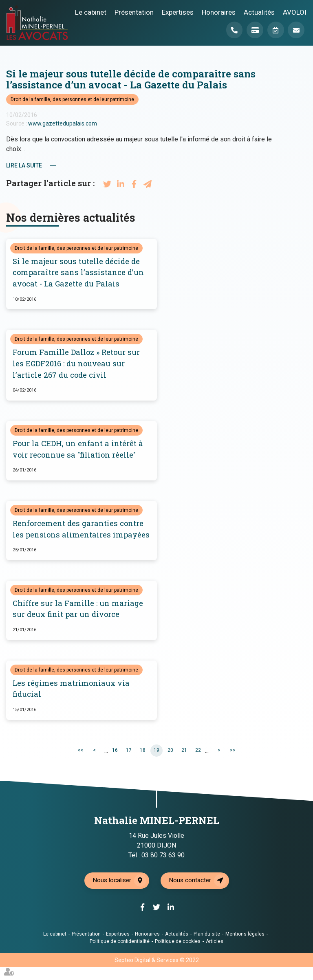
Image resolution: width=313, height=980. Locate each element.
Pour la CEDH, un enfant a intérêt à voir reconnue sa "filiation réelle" (79, 450)
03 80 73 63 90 (163, 868)
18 (143, 764)
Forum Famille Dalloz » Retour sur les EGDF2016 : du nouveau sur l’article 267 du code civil (77, 364)
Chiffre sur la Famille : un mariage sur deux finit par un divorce (78, 622)
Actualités (259, 12)
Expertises (178, 12)
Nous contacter (191, 894)
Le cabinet (91, 12)
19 (156, 764)
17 (129, 764)
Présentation (134, 12)
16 (115, 764)
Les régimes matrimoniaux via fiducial (72, 702)
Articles (215, 954)
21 (184, 764)
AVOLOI (295, 12)
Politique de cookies (178, 954)
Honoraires (219, 12)
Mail (296, 30)
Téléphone (232, 30)
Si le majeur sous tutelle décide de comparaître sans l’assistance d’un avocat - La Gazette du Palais (79, 273)
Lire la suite (24, 165)
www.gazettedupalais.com (63, 123)
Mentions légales (245, 947)
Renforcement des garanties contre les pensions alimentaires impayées (79, 536)
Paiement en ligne (253, 30)
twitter (297, 490)
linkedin (297, 507)
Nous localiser (111, 894)
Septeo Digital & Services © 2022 (157, 973)
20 (170, 764)
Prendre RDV (275, 30)
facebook (297, 474)
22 (198, 764)
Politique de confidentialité (120, 954)
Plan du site (207, 947)
